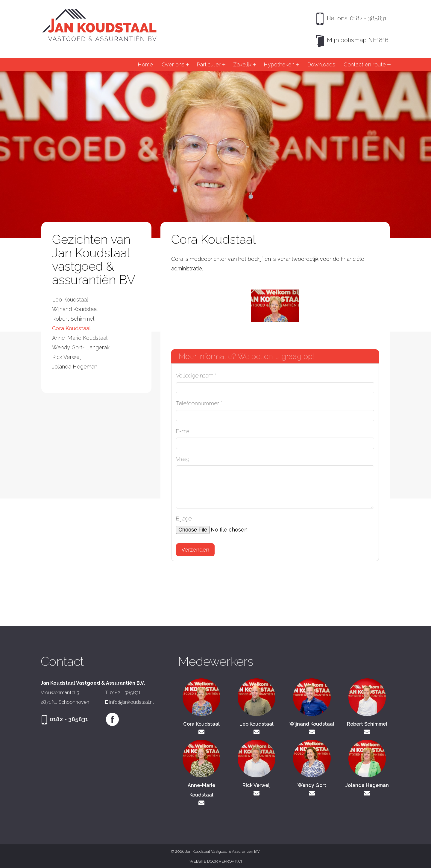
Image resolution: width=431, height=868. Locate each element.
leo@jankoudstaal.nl (257, 732)
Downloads (321, 64)
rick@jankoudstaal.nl (257, 793)
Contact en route (365, 64)
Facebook (113, 719)
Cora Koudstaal (71, 328)
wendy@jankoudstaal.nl (312, 793)
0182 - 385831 (125, 693)
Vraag (183, 459)
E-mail (184, 431)
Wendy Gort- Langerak (81, 347)
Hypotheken (279, 64)
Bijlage (184, 518)
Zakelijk (242, 64)
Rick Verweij (67, 357)
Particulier (209, 64)
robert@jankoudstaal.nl (367, 732)
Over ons (173, 64)
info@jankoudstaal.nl (132, 702)
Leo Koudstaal (70, 300)
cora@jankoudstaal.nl (201, 732)
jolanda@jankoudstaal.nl (367, 793)
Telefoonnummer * (199, 403)
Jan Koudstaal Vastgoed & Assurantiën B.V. (100, 25)
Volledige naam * (196, 376)
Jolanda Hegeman (75, 367)
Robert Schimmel (73, 319)
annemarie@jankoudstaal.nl (201, 803)
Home (145, 64)
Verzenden (195, 550)
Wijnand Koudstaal (75, 309)
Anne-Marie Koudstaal (80, 338)
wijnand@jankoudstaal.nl (312, 732)
